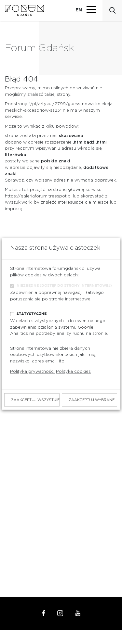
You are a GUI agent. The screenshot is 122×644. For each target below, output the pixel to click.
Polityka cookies (73, 372)
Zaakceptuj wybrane (92, 400)
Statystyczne (32, 314)
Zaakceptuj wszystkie (35, 400)
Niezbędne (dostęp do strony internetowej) (64, 286)
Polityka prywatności (32, 372)
